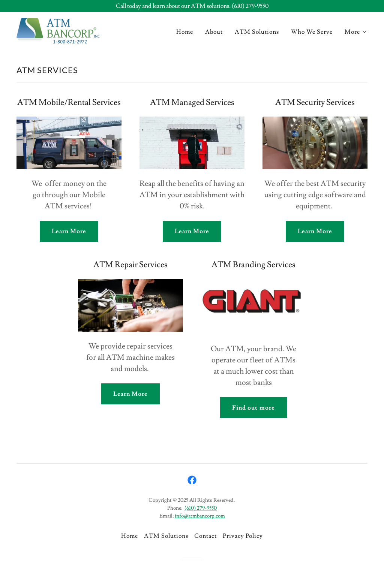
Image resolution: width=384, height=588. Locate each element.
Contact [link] (205, 536)
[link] (58, 29)
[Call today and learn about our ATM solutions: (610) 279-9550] (192, 6)
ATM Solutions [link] (257, 32)
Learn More (69, 231)
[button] (356, 32)
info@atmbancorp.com (200, 516)
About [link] (214, 32)
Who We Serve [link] (312, 32)
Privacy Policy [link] (243, 536)
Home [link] (185, 32)
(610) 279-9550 (201, 508)
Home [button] (130, 536)
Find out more (253, 408)
